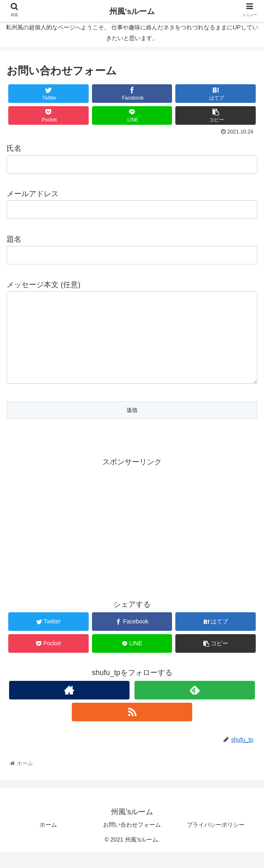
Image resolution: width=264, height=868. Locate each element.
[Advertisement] (132, 543)
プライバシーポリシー (216, 841)
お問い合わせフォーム (132, 841)
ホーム (48, 841)
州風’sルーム (132, 11)
